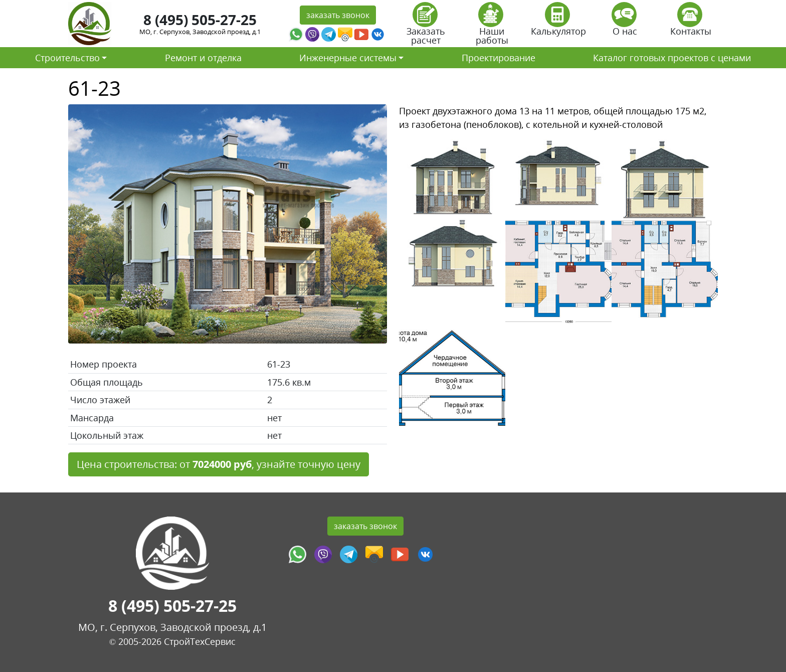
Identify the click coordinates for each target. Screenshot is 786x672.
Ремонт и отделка (203, 58)
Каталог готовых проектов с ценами (672, 58)
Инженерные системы (348, 58)
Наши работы (492, 27)
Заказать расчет (426, 27)
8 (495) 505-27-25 (200, 20)
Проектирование (499, 58)
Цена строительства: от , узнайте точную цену (219, 464)
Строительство (67, 58)
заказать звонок (338, 15)
